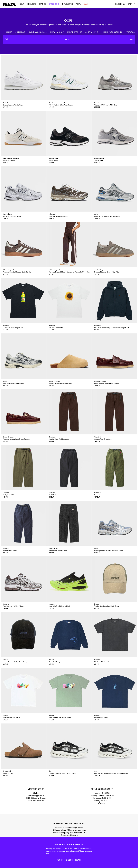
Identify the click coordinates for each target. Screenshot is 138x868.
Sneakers (32, 4)
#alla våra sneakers (113, 32)
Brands (42, 4)
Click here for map (36, 801)
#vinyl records (74, 32)
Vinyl (78, 4)
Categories (54, 4)
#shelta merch (92, 32)
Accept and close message (69, 860)
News (22, 4)
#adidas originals (38, 32)
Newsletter (68, 4)
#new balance (57, 32)
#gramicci (20, 32)
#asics (9, 32)
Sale (86, 4)
